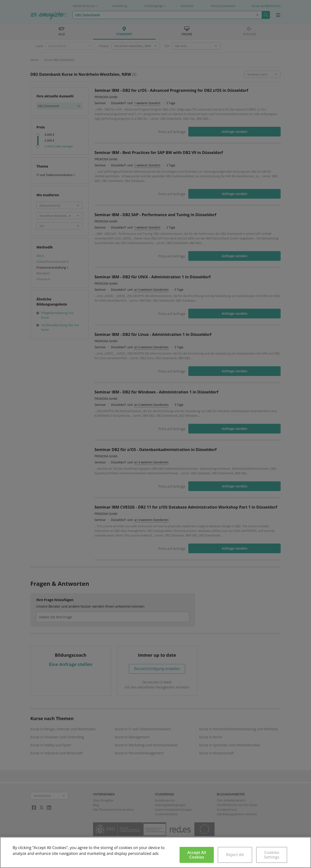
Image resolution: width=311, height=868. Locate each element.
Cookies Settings (272, 855)
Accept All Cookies (197, 855)
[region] (155, 852)
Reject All (235, 855)
